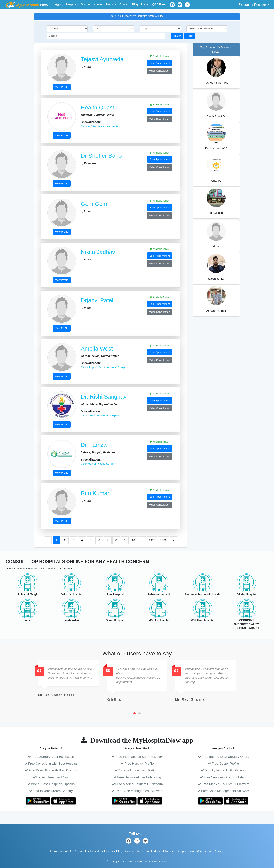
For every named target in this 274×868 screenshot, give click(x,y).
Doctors (86, 4)
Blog (135, 4)
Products (111, 4)
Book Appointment (159, 63)
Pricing (145, 4)
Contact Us (81, 851)
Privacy (219, 851)
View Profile (62, 87)
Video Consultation (160, 71)
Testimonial (144, 851)
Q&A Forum (160, 4)
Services (129, 851)
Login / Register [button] (253, 5)
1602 (152, 540)
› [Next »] (173, 540)
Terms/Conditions (201, 851)
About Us (66, 851)
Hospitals (72, 4)
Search (177, 36)
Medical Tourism (164, 851)
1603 (163, 540)
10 (133, 540)
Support (182, 851)
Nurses (98, 4)
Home (60, 4)
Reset (190, 36)
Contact (124, 4)
